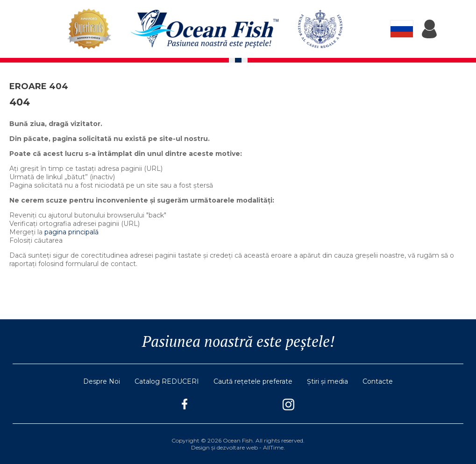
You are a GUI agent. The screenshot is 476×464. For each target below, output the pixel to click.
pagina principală (71, 232)
